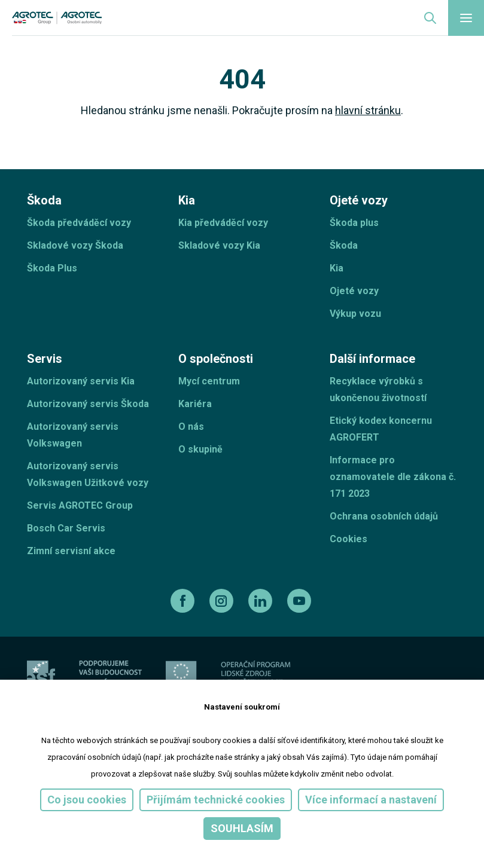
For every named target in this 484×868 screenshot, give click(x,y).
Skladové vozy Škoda (75, 245)
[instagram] (223, 601)
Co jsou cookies (87, 800)
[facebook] (184, 601)
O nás (191, 427)
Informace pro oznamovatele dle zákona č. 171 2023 (393, 477)
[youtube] (301, 601)
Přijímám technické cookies (216, 800)
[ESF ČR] (110, 675)
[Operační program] (255, 675)
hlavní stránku (368, 110)
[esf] (41, 675)
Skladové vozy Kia (219, 245)
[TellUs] (415, 674)
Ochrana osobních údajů (384, 516)
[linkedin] (262, 601)
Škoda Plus (52, 268)
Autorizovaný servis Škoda (88, 404)
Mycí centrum (209, 381)
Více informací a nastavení (371, 800)
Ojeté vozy (354, 291)
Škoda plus (354, 223)
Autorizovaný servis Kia (81, 381)
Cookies (348, 539)
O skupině (200, 449)
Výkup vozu (355, 314)
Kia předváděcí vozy (223, 223)
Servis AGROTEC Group (80, 505)
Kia (337, 268)
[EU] (181, 675)
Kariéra (195, 404)
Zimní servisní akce (71, 551)
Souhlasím (242, 828)
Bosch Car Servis (66, 528)
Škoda (344, 245)
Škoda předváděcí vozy (79, 223)
